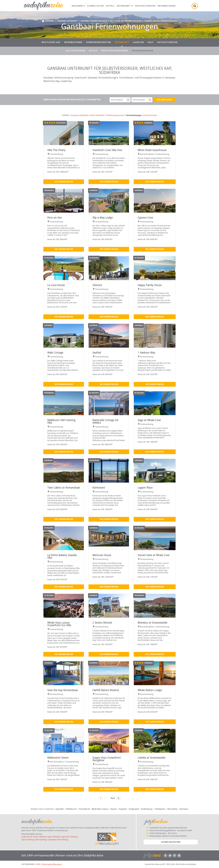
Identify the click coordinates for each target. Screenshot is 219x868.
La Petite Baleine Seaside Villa (62, 556)
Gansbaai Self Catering (58, 840)
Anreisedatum (128, 100)
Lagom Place (145, 488)
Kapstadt (60, 809)
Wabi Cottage (55, 353)
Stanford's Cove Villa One (107, 150)
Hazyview (123, 809)
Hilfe (38, 864)
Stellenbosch (71, 809)
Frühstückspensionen (115, 51)
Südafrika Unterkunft (67, 21)
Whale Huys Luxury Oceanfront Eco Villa (59, 624)
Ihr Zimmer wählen (64, 182)
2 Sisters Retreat (102, 623)
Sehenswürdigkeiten (99, 42)
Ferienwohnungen (143, 51)
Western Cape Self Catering (65, 837)
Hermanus (184, 809)
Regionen (78, 6)
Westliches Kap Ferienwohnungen (125, 21)
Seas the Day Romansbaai (63, 690)
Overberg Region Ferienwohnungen (161, 21)
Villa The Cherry (56, 150)
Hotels (110, 6)
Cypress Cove (145, 218)
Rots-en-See (54, 218)
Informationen (167, 6)
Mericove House (102, 555)
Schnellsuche (96, 6)
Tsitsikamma (160, 809)
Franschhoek (84, 809)
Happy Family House (150, 285)
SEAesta (97, 285)
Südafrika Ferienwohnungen (94, 21)
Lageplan (138, 42)
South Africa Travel (30, 837)
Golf (151, 42)
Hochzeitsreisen (145, 6)
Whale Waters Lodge (150, 690)
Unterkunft (125, 6)
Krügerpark (134, 809)
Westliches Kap (51, 42)
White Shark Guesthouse (152, 150)
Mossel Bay (172, 809)
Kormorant (99, 488)
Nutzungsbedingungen (52, 864)
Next (113, 798)
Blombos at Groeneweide (152, 623)
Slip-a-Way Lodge (103, 218)
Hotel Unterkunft (97, 115)
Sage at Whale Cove (149, 420)
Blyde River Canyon (100, 809)
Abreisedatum (150, 100)
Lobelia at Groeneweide (151, 758)
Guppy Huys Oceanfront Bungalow (107, 759)
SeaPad (97, 353)
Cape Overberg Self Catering (34, 840)
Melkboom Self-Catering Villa (61, 421)
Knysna (114, 809)
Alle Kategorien (75, 51)
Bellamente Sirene (58, 758)
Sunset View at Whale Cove (154, 555)
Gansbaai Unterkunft (79, 115)
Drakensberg (147, 809)
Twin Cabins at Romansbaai (64, 488)
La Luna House (56, 285)
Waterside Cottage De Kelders (105, 421)
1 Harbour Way (146, 353)
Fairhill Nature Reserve (106, 690)
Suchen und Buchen (171, 842)
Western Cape (45, 837)
